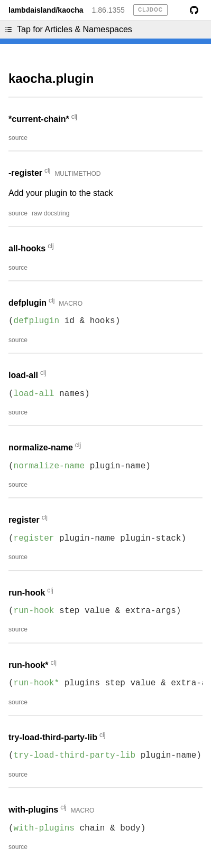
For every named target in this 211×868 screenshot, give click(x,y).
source (18, 138)
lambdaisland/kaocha (46, 10)
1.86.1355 (108, 10)
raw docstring (51, 213)
